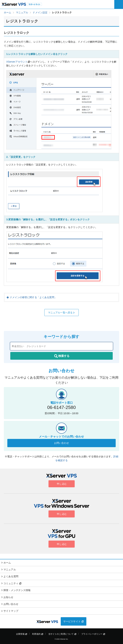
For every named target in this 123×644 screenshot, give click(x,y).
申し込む (61, 484)
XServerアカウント (17, 62)
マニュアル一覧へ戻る (62, 313)
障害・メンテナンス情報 (17, 590)
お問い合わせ (61, 443)
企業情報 (22, 634)
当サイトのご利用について (62, 634)
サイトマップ (11, 611)
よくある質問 (11, 576)
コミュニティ (12, 583)
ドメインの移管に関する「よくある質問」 (33, 297)
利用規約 (38, 634)
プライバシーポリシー (93, 634)
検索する (62, 356)
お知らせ (8, 597)
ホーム (7, 563)
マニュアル (10, 570)
